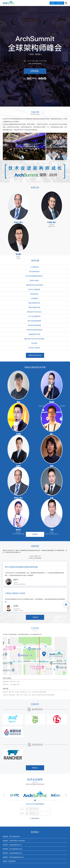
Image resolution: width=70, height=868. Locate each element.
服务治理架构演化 (34, 303)
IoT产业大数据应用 (34, 316)
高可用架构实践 (34, 272)
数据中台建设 (34, 281)
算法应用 (34, 343)
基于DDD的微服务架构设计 (34, 276)
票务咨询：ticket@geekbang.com (12, 845)
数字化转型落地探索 (34, 321)
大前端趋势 (34, 298)
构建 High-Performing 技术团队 (34, 339)
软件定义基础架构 (34, 289)
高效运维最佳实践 (34, 307)
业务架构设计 (34, 294)
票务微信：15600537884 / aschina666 (14, 841)
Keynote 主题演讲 (34, 348)
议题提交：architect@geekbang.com (13, 857)
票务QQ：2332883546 (9, 861)
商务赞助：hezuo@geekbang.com (13, 849)
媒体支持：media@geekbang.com (13, 853)
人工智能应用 (34, 267)
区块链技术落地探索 (34, 325)
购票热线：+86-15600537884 (11, 837)
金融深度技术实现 (34, 334)
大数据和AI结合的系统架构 (34, 285)
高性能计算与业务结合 (34, 312)
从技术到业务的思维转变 (34, 330)
